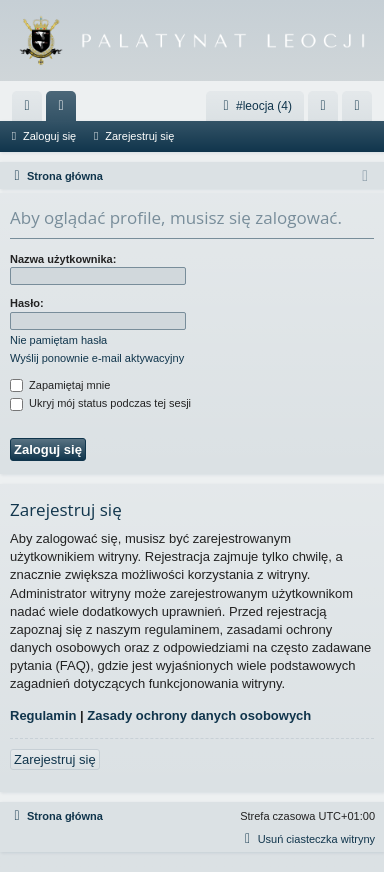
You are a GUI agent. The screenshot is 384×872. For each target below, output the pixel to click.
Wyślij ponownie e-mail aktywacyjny (97, 358)
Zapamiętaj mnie (60, 385)
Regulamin (43, 715)
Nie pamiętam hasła (58, 340)
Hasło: (27, 303)
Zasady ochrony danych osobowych (199, 715)
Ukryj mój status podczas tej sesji (100, 403)
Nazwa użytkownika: (63, 259)
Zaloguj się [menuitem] (327, 110)
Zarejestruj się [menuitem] (361, 110)
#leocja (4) (255, 106)
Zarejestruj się (139, 136)
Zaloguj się (49, 136)
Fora (65, 110)
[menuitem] (27, 106)
